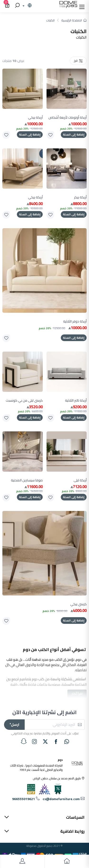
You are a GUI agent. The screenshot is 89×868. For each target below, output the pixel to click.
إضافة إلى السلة (74, 134)
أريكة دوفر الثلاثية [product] (75, 321)
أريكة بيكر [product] (80, 197)
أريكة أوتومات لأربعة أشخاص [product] (68, 118)
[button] (82, 6)
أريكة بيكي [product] (35, 118)
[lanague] (26, 6)
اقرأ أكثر (77, 694)
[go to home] (67, 862)
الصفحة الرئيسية (74, 20)
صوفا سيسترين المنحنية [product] (27, 480)
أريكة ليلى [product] (80, 480)
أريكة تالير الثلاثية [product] (76, 401)
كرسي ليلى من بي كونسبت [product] (24, 401)
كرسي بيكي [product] (78, 604)
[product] (67, 89)
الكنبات (50, 20)
